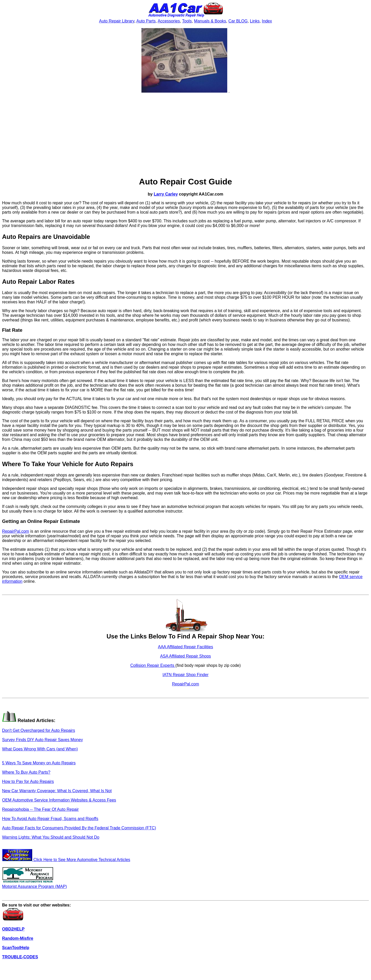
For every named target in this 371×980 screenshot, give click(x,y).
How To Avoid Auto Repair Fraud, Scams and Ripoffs (50, 819)
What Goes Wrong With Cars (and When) (40, 749)
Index (267, 21)
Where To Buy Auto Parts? (26, 772)
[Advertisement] (185, 135)
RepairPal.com (16, 531)
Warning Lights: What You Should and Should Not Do (51, 837)
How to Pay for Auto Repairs (28, 781)
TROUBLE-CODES (20, 957)
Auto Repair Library (117, 21)
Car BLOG (238, 21)
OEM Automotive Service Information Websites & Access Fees (59, 800)
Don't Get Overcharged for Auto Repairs (39, 730)
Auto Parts (146, 21)
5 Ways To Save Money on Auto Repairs (39, 763)
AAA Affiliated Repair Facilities (185, 647)
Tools (187, 21)
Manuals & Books (210, 21)
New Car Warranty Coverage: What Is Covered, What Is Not (57, 791)
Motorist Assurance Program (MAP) (35, 884)
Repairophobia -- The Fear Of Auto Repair (40, 809)
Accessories (169, 21)
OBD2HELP (13, 929)
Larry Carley (166, 194)
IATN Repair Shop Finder (185, 675)
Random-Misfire (18, 938)
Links (255, 21)
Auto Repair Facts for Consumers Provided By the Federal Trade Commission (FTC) (79, 828)
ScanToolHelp (16, 948)
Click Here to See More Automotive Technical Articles (66, 860)
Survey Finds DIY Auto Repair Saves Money (43, 740)
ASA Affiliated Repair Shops (185, 656)
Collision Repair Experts (153, 665)
